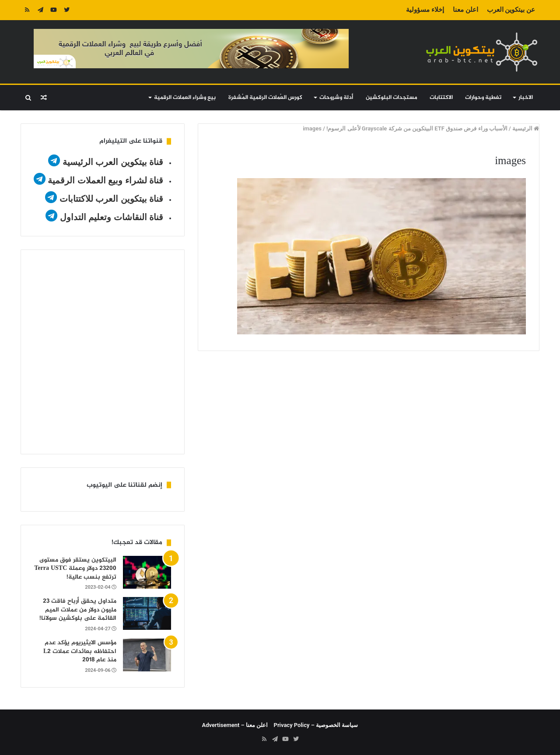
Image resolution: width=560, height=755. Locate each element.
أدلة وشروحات (336, 98)
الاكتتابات (441, 98)
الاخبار (526, 98)
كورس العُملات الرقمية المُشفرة (265, 98)
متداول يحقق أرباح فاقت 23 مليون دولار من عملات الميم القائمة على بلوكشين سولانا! (78, 610)
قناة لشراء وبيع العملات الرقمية (105, 180)
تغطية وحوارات (483, 98)
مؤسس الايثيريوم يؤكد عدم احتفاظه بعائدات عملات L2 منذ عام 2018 (80, 651)
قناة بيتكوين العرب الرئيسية (113, 162)
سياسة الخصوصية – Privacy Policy (316, 725)
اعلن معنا (465, 10)
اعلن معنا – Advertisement (235, 725)
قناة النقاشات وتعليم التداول (112, 217)
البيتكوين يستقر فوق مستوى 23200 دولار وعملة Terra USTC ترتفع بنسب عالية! (75, 569)
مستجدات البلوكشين (392, 98)
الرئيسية (526, 128)
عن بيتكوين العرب (511, 10)
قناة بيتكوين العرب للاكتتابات (110, 199)
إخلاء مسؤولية (425, 10)
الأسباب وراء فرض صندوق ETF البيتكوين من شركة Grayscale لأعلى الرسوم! (417, 128)
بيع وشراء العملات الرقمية (185, 98)
